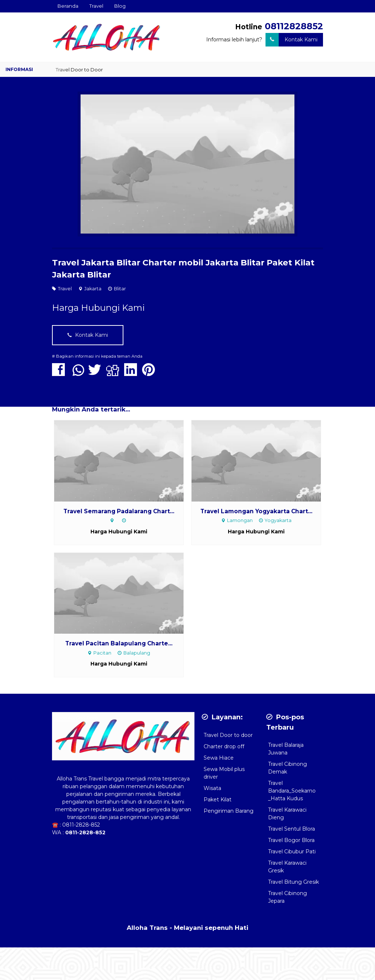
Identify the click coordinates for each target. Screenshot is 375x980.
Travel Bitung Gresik (294, 882)
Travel (96, 6)
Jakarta (93, 289)
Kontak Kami (292, 40)
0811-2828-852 (81, 825)
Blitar (120, 289)
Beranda (68, 6)
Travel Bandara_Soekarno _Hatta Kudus (292, 791)
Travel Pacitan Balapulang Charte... (119, 643)
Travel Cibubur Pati (292, 852)
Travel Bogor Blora (291, 840)
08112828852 (294, 26)
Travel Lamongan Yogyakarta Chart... (256, 511)
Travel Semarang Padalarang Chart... (119, 511)
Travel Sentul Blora (292, 829)
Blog (120, 6)
